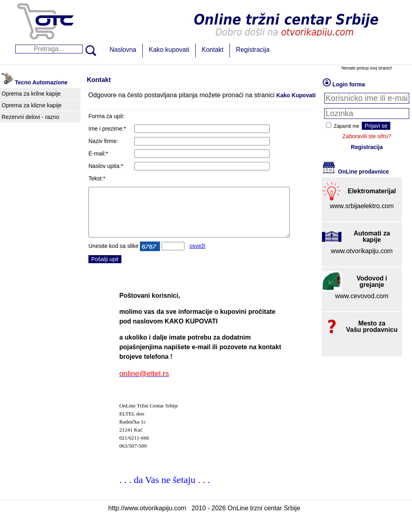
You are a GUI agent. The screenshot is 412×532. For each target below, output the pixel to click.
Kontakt (213, 50)
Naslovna (123, 50)
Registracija (253, 50)
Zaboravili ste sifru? (367, 136)
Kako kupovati (169, 50)
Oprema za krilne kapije (31, 94)
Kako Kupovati (296, 95)
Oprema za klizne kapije (32, 105)
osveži (197, 256)
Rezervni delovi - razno (30, 117)
